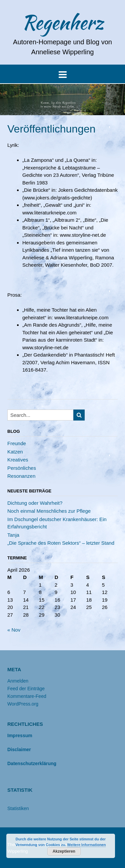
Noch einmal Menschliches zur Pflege (49, 511)
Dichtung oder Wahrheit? (35, 503)
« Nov (14, 630)
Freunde (17, 443)
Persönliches (22, 468)
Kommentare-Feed (27, 696)
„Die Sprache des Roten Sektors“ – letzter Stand (61, 543)
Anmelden (18, 681)
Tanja (13, 535)
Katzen (15, 452)
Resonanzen (21, 476)
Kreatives (18, 460)
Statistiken (18, 808)
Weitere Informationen (87, 845)
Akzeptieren (64, 851)
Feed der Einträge (26, 689)
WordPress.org (23, 704)
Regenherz (63, 22)
